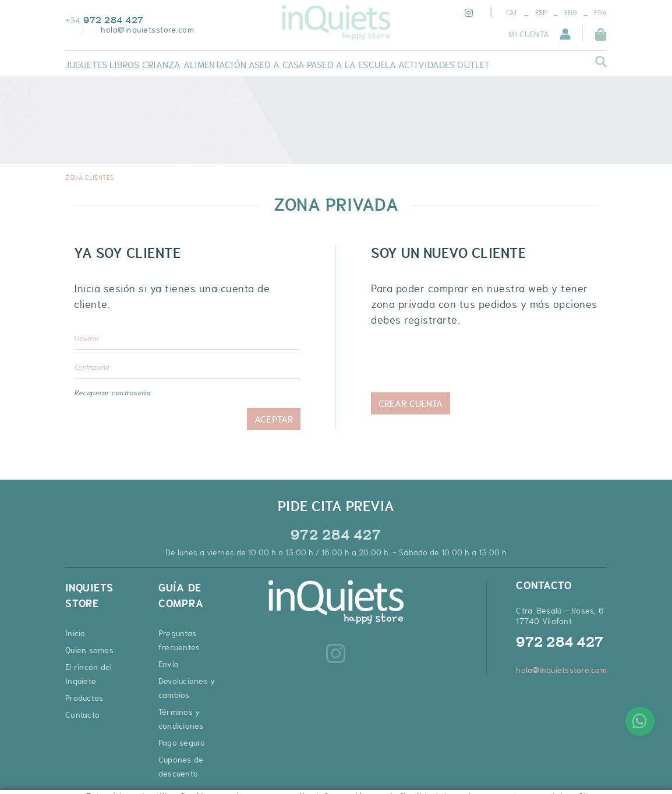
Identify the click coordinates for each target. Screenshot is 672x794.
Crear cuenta (411, 403)
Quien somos (89, 650)
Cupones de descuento (181, 767)
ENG (571, 13)
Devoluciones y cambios (187, 688)
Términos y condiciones (181, 719)
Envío (169, 664)
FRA (600, 13)
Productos (84, 698)
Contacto (82, 715)
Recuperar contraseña (112, 393)
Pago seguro (182, 743)
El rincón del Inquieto (89, 674)
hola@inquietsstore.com (147, 30)
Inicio (75, 633)
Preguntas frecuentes (179, 640)
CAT (512, 13)
